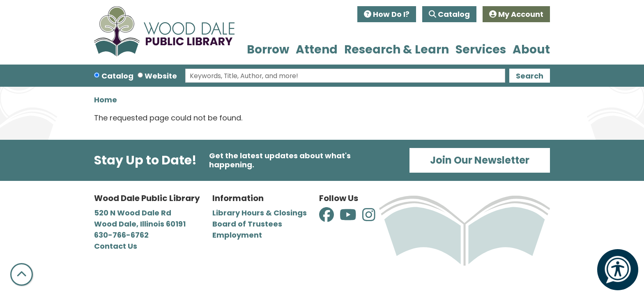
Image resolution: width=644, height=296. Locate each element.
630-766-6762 (121, 235)
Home (106, 100)
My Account (516, 14)
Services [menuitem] (481, 50)
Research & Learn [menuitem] (397, 50)
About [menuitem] (531, 50)
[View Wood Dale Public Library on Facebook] (327, 218)
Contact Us (116, 246)
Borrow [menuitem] (268, 50)
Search (530, 76)
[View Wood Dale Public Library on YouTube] (349, 218)
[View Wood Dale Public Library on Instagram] (369, 218)
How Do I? (387, 14)
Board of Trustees (247, 224)
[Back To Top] (22, 274)
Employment (237, 235)
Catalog (449, 14)
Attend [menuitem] (317, 50)
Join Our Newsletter (480, 160)
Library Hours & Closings (260, 213)
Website (161, 76)
